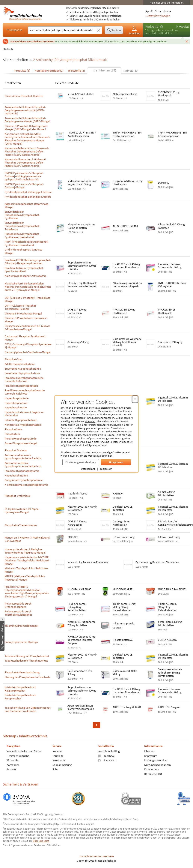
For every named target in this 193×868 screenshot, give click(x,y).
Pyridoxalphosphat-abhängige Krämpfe (28, 197)
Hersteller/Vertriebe (18, 756)
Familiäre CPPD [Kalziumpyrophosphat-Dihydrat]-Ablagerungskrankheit (28, 262)
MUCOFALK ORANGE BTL (172, 589)
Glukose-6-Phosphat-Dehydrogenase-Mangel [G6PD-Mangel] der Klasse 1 (26, 128)
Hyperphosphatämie (17, 398)
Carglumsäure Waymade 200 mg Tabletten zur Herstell (127, 342)
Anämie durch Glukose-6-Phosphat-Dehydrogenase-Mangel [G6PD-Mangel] (28, 120)
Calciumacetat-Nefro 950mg (80, 672)
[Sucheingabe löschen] (99, 30)
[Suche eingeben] (62, 30)
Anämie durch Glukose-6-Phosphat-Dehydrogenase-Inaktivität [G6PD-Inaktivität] (25, 110)
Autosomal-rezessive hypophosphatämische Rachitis (23, 465)
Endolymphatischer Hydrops (21, 642)
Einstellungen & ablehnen (81, 462)
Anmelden (134, 30)
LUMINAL (163, 183)
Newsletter (59, 760)
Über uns (149, 751)
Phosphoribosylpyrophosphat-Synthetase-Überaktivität (22, 235)
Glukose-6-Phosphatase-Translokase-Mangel (26, 320)
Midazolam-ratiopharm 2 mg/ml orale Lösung (82, 182)
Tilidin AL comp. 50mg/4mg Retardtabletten (167, 607)
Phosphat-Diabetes (16, 450)
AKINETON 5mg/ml (169, 707)
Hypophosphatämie (16, 475)
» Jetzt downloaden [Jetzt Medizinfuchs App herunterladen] (158, 16)
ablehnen (90, 421)
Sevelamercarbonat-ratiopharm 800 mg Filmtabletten (170, 672)
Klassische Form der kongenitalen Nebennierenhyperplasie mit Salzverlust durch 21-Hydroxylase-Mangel (28, 287)
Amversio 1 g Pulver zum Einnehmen (88, 562)
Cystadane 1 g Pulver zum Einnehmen (157, 562)
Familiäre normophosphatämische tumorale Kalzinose (25, 392)
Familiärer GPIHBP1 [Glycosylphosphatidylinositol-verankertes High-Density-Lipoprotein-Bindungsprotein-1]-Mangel (27, 592)
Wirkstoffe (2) (76, 71)
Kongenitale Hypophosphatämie (24, 480)
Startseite (8, 49)
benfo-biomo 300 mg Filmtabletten (170, 623)
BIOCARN (73, 537)
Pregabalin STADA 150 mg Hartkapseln (128, 182)
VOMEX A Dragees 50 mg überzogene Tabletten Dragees (81, 640)
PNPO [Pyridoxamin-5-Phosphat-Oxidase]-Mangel (24, 186)
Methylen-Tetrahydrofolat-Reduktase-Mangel (27, 570)
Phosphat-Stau (13, 359)
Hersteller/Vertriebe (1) (49, 71)
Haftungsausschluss (156, 760)
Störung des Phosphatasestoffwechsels (27, 677)
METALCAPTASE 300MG (81, 94)
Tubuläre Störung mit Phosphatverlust (27, 656)
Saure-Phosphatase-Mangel (21, 443)
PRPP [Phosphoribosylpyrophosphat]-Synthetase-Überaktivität (27, 243)
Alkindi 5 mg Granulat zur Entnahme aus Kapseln (127, 284)
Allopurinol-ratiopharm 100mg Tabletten (81, 226)
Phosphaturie (13, 434)
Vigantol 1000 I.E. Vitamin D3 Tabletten (173, 399)
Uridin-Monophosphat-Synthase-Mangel (24, 251)
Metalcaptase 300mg (125, 94)
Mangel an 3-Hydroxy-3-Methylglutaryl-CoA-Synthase (28, 539)
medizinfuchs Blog (109, 751)
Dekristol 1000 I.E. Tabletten (123, 508)
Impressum (106, 469)
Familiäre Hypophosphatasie (21, 386)
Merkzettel (152, 27)
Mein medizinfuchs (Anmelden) (167, 3)
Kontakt (57, 751)
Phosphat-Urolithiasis (18, 496)
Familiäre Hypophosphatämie (22, 471)
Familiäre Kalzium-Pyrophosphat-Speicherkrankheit (24, 270)
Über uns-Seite (41, 841)
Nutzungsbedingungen (157, 765)
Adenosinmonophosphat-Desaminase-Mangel (27, 205)
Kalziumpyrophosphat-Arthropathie (25, 276)
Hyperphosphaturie (16, 403)
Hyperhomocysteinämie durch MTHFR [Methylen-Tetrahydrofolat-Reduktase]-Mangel (28, 560)
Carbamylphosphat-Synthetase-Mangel (28, 352)
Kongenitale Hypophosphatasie (23, 425)
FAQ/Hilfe (58, 756)
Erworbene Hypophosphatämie (23, 369)
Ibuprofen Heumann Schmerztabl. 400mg (170, 266)
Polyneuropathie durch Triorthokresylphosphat (18, 613)
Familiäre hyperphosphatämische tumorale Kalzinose (24, 379)
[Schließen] (187, 41)
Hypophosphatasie (16, 407)
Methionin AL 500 (77, 493)
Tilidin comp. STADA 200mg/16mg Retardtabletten (125, 607)
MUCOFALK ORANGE (79, 589)
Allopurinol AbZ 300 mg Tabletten (171, 226)
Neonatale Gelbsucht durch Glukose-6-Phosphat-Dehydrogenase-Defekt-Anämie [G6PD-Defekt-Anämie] (27, 152)
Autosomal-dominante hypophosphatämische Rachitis (23, 457)
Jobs (55, 769)
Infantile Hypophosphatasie (21, 420)
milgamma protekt (124, 623)
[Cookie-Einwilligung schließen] (135, 399)
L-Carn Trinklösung (124, 537)
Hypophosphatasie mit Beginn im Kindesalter (24, 414)
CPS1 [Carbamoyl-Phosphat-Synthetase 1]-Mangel (28, 346)
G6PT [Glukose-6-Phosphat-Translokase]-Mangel (21, 307)
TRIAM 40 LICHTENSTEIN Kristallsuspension (127, 134)
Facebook (107, 756)
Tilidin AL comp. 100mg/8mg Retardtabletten (77, 607)
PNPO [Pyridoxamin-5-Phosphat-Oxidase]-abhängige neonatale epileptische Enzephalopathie (24, 176)
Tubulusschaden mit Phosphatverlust (26, 661)
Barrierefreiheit (153, 774)
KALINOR (118, 493)
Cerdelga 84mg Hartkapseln (122, 523)
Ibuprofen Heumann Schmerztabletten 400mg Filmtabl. (82, 266)
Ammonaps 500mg (78, 342)
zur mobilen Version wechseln (97, 856)
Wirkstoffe (12, 760)
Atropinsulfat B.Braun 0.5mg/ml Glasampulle (81, 707)
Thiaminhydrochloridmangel (21, 626)
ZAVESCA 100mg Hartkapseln (77, 311)
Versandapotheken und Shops (24, 751)
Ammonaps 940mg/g (170, 342)
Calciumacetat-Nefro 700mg (125, 672)
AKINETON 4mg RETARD (127, 707)
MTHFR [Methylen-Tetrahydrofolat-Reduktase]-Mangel (25, 578)
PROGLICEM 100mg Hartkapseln (124, 311)
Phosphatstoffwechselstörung (22, 672)
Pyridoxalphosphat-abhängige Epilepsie (28, 192)
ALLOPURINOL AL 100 (125, 226)
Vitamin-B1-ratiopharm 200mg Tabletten (81, 623)
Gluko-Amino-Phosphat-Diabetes (24, 96)
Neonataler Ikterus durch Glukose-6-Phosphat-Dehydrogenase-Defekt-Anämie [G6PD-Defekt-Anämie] (26, 163)
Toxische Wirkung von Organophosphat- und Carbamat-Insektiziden (28, 709)
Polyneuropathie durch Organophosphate (18, 605)
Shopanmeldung (62, 765)
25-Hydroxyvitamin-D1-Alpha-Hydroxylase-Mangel (22, 511)
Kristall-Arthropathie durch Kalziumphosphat (20, 689)
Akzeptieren (116, 462)
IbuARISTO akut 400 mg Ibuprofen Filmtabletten (127, 266)
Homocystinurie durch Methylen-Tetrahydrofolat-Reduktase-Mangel (25, 551)
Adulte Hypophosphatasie (20, 364)
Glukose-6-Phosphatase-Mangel (23, 313)
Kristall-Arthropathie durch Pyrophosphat (20, 697)
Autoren (11, 769)
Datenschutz (88, 469)
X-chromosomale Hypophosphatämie (26, 485)
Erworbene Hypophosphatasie (22, 373)
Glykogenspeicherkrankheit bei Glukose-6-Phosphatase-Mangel (28, 327)
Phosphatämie (13, 429)
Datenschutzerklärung (104, 425)
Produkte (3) (22, 71)
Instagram (107, 760)
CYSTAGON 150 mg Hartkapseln (169, 94)
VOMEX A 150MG (167, 640)
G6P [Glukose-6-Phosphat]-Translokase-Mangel (28, 299)
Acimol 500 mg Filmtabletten (166, 493)
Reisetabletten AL (123, 640)
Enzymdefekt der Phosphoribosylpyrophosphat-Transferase (22, 226)
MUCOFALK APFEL (123, 589)
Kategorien (14, 30)
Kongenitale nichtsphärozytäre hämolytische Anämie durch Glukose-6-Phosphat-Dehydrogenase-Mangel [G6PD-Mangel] (27, 139)
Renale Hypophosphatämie (21, 439)
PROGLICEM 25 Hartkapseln (167, 311)
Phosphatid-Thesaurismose (21, 525)
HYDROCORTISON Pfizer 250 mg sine (172, 284)
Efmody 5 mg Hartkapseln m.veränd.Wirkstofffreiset (82, 284)
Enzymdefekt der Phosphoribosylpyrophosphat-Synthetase (22, 215)
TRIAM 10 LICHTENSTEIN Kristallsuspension (82, 134)
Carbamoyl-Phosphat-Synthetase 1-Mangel (26, 338)
